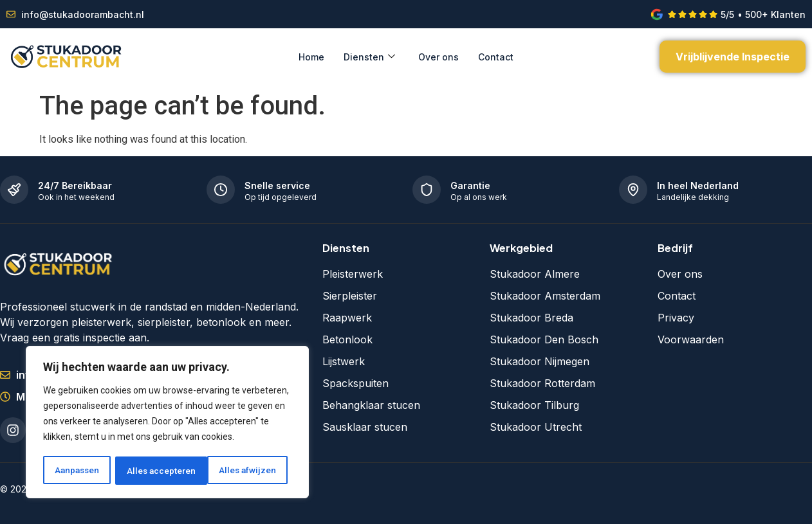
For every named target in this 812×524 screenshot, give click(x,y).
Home (311, 57)
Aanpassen (77, 471)
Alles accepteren (246, 471)
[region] (167, 423)
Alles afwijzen (155, 471)
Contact (496, 57)
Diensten (369, 57)
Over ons (438, 57)
